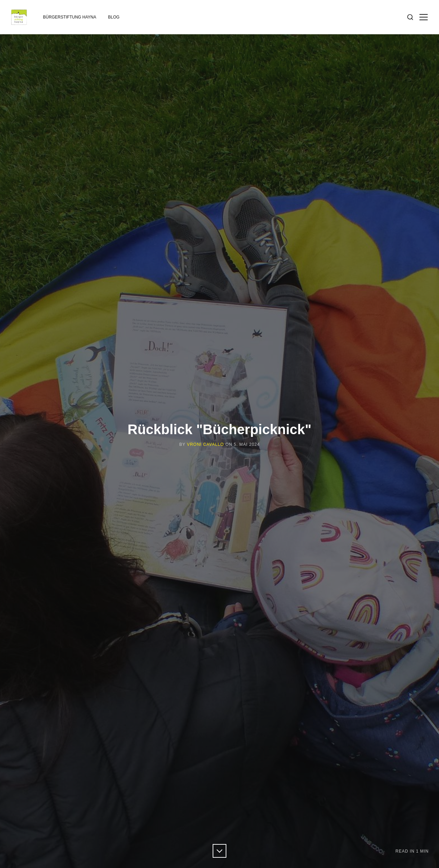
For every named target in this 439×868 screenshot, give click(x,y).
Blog (114, 17)
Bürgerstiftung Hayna (69, 17)
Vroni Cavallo (205, 444)
